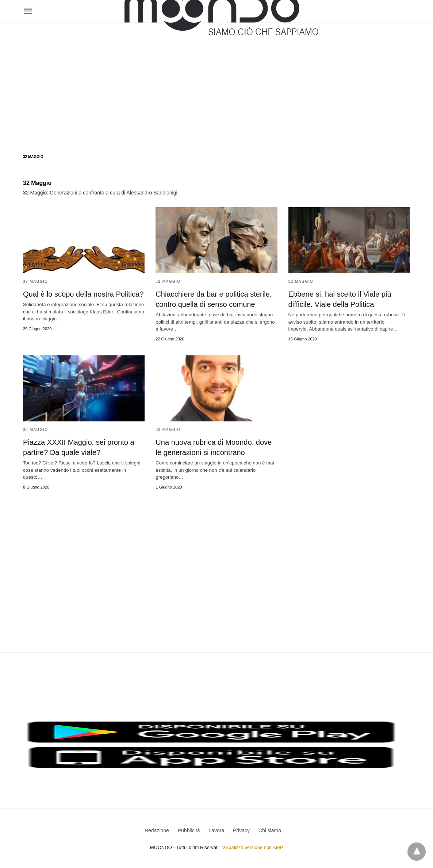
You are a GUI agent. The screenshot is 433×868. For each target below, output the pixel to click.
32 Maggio (36, 281)
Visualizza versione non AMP (252, 847)
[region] (216, 81)
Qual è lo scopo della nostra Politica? (83, 294)
